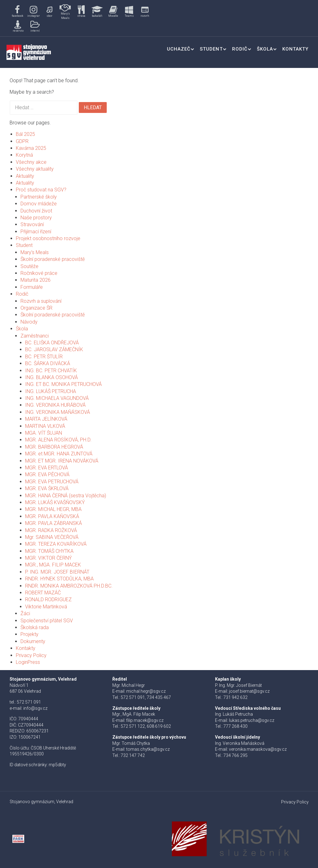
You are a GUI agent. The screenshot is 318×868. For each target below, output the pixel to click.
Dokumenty (33, 641)
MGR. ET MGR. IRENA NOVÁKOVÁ (62, 461)
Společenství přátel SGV (47, 621)
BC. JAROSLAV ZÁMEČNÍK (54, 349)
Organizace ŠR (36, 308)
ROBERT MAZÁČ (43, 593)
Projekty (29, 634)
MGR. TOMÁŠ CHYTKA (49, 551)
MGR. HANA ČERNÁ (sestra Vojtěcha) (66, 496)
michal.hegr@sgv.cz (146, 691)
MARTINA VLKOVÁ (45, 426)
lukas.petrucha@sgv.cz (252, 720)
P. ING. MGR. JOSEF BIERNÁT (57, 572)
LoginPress (28, 662)
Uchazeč (179, 49)
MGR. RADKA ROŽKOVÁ (51, 530)
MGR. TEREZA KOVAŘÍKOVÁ (56, 544)
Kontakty (295, 49)
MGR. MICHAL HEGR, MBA (53, 509)
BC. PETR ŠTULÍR (44, 357)
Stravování (32, 224)
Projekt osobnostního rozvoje (48, 238)
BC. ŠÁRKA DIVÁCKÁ (48, 363)
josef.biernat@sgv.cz (249, 691)
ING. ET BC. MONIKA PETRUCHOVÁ (63, 384)
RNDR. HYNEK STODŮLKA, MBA (59, 579)
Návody (29, 322)
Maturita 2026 (36, 280)
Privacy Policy (31, 655)
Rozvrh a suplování (41, 301)
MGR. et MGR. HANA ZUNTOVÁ (59, 454)
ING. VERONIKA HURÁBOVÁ (55, 405)
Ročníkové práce (39, 273)
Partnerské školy (39, 197)
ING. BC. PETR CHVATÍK (51, 371)
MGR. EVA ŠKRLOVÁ (47, 488)
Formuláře (32, 287)
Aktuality (25, 176)
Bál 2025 (25, 134)
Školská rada (35, 627)
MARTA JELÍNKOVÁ (46, 419)
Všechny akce (31, 162)
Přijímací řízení (36, 232)
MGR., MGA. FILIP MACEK (53, 565)
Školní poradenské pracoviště (53, 259)
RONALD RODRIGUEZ (48, 600)
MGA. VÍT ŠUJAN (44, 433)
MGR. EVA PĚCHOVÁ (47, 474)
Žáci (25, 613)
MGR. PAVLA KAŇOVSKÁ (52, 516)
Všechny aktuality (35, 169)
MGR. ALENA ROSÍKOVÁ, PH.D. (58, 440)
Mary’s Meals (35, 252)
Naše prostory (36, 218)
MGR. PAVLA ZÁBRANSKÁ (54, 523)
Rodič (240, 49)
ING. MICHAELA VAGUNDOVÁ (57, 398)
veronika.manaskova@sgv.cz (258, 749)
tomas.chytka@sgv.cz (148, 749)
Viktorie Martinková (46, 607)
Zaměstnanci (35, 336)
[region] (81, 18)
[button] (18, 12)
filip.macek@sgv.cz (145, 720)
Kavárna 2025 (31, 148)
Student (211, 49)
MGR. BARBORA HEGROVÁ (54, 447)
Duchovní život (36, 211)
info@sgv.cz (35, 708)
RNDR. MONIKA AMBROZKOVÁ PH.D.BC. (69, 586)
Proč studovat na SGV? (41, 190)
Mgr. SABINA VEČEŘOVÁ (52, 537)
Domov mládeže (39, 204)
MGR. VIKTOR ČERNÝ (48, 558)
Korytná (24, 155)
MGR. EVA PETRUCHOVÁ (52, 482)
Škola (265, 49)
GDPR (22, 141)
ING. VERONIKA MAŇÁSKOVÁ (58, 412)
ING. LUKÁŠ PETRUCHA (51, 391)
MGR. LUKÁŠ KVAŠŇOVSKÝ (55, 502)
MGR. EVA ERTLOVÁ (47, 468)
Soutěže (29, 266)
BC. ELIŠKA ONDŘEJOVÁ (52, 343)
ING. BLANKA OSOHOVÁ (52, 377)
